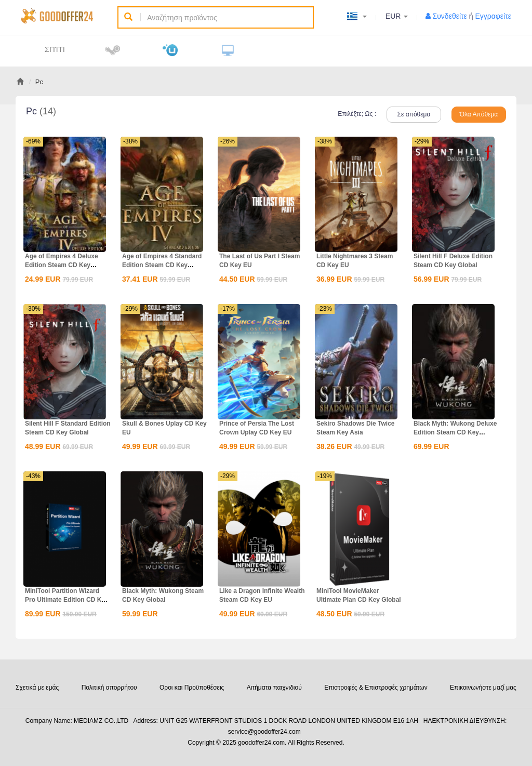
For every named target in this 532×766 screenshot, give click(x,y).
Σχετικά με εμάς (37, 688)
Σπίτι (55, 49)
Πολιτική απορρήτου (109, 688)
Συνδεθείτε (450, 16)
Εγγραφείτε (493, 16)
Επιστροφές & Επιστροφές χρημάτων (376, 688)
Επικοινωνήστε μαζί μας (483, 688)
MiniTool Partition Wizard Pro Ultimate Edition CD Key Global (67, 600)
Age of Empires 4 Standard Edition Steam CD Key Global (162, 265)
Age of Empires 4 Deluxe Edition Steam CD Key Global (62, 265)
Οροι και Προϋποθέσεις (192, 688)
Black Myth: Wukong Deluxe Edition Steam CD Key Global (455, 432)
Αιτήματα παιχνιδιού (274, 688)
